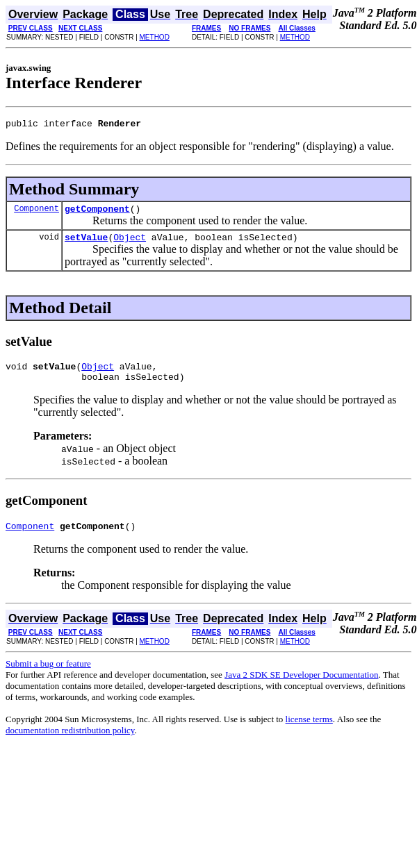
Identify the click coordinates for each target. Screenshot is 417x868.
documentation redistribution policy (70, 743)
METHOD (155, 37)
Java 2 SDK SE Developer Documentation (301, 687)
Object (130, 243)
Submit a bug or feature (48, 676)
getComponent (97, 212)
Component (36, 212)
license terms (309, 732)
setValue (86, 243)
